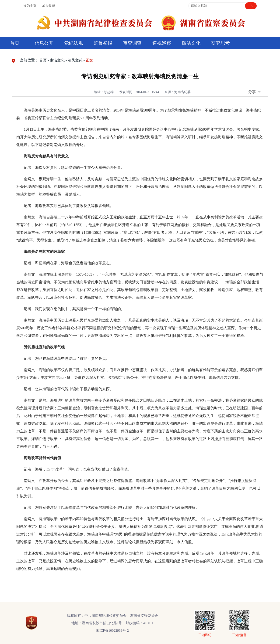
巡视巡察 (162, 43)
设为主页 (30, 6)
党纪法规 (73, 43)
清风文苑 (75, 60)
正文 (89, 60)
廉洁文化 (191, 43)
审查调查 (132, 43)
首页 (15, 43)
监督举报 (103, 43)
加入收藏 (49, 6)
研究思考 (220, 43)
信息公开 (44, 43)
